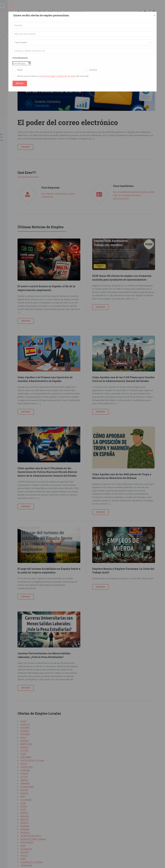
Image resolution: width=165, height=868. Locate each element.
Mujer (20, 70)
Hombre (93, 70)
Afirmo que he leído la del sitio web (53, 76)
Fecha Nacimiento (20, 58)
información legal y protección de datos (57, 76)
